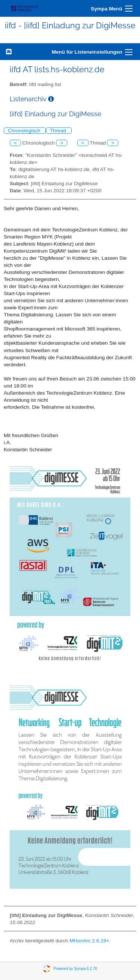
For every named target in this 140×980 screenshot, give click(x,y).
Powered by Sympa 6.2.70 (75, 969)
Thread (59, 131)
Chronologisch (25, 131)
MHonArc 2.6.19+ (89, 941)
